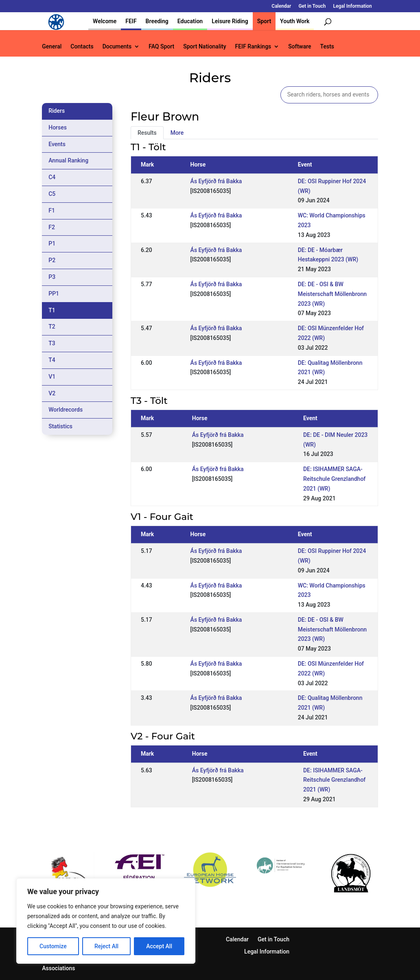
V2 (52, 393)
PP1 (54, 294)
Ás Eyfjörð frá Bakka (216, 181)
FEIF (131, 21)
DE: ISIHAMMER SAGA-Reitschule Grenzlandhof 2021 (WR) (334, 479)
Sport (264, 21)
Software (300, 47)
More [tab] (177, 133)
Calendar (281, 6)
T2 (52, 327)
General (52, 47)
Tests (327, 47)
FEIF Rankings (253, 47)
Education (190, 21)
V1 (52, 377)
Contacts (82, 47)
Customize (53, 946)
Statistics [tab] (60, 426)
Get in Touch (312, 6)
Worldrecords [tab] (66, 410)
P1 (52, 243)
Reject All (106, 946)
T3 (52, 343)
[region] (106, 921)
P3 (52, 277)
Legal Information (352, 6)
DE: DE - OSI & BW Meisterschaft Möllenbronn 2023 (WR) (332, 294)
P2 (52, 260)
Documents (117, 47)
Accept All (159, 946)
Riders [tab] (57, 111)
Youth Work (295, 21)
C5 (52, 194)
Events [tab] (57, 144)
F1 (52, 210)
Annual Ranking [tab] (68, 160)
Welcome (105, 21)
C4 (52, 177)
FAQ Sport (161, 47)
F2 (52, 227)
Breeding (157, 21)
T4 (52, 360)
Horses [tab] (58, 127)
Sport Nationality (205, 47)
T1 (52, 310)
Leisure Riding (230, 21)
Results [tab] (147, 133)
